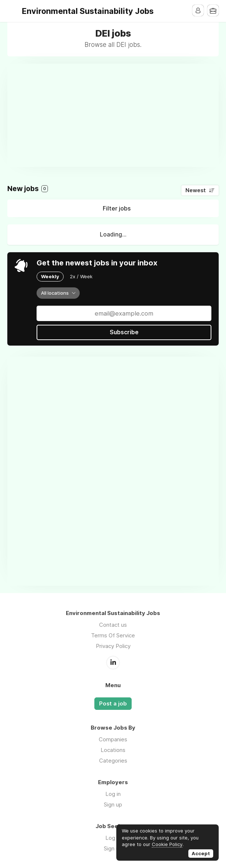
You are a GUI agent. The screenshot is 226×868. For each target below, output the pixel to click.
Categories (113, 760)
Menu (13, 11)
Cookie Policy (167, 844)
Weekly (50, 276)
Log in (113, 794)
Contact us (113, 625)
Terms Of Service (113, 635)
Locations (113, 750)
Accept (201, 853)
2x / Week (81, 276)
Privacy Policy (113, 646)
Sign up (113, 804)
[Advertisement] (117, 115)
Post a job (113, 703)
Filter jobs (117, 208)
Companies (113, 739)
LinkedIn (113, 662)
